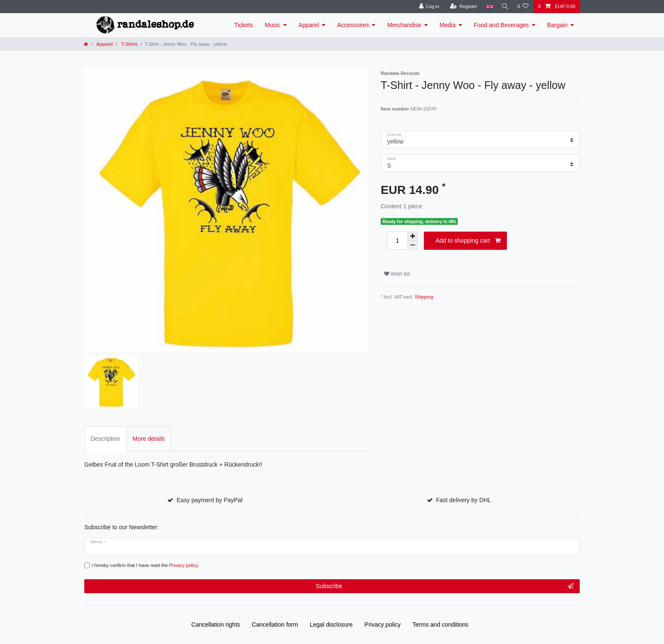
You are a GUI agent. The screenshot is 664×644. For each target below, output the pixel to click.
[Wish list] (523, 7)
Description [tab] (105, 439)
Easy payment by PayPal (210, 500)
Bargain (557, 25)
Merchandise (404, 25)
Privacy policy (383, 625)
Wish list (397, 274)
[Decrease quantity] (412, 245)
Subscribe (445, 586)
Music (273, 25)
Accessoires (353, 25)
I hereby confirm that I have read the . (146, 565)
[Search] (504, 7)
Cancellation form (275, 625)
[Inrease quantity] (412, 236)
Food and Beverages (501, 25)
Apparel (309, 25)
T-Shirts (129, 44)
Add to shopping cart (468, 241)
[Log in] (427, 7)
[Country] (488, 7)
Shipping (424, 297)
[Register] (461, 7)
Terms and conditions (440, 625)
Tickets (243, 25)
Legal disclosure (331, 625)
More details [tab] (149, 439)
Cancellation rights (216, 625)
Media (448, 25)
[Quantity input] (397, 241)
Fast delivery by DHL (464, 500)
